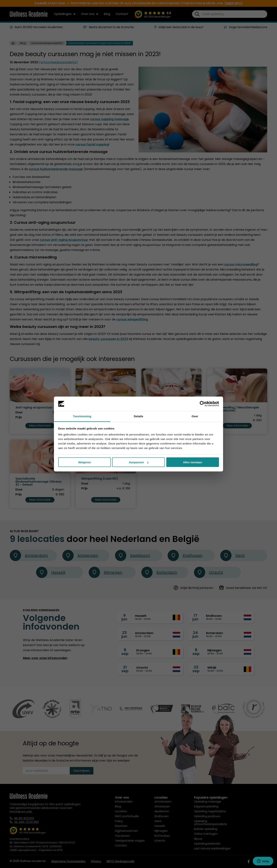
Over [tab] (195, 416)
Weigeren (84, 462)
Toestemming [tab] (82, 416)
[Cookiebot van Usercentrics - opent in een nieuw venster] (202, 404)
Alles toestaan (193, 462)
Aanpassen (139, 462)
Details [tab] (138, 416)
